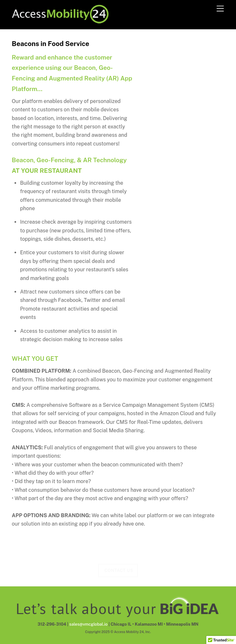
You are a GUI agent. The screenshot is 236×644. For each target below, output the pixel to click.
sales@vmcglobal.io (88, 624)
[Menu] (220, 9)
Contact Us (119, 570)
